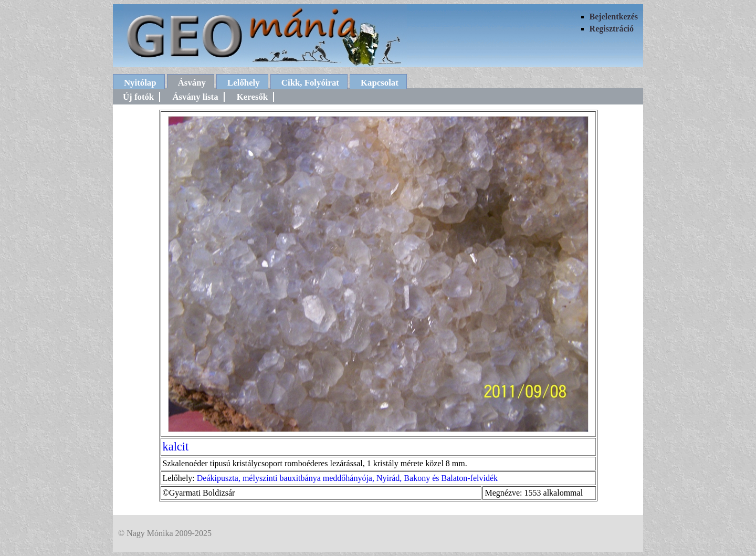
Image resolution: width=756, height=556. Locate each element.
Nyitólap (140, 83)
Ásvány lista (195, 97)
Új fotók (138, 97)
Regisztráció (612, 29)
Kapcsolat (380, 83)
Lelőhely (244, 83)
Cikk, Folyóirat (310, 83)
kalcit (176, 447)
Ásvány (192, 83)
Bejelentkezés (614, 17)
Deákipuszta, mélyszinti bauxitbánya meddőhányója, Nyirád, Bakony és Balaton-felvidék (347, 478)
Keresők (252, 97)
